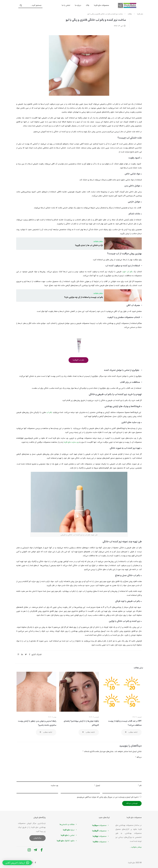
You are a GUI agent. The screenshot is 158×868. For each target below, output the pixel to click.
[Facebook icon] (35, 863)
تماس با (69, 835)
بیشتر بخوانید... (136, 847)
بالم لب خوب (127, 272)
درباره (70, 830)
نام (140, 786)
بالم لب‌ (49, 412)
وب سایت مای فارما (71, 442)
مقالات (130, 14)
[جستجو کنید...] (30, 6)
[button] (17, 863)
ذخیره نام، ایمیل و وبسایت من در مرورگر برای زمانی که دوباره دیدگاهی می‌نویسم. (108, 797)
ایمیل (97, 786)
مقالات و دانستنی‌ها (69, 824)
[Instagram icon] (32, 863)
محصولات (101, 825)
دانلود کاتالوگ (67, 841)
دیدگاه (138, 757)
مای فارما (140, 14)
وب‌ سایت (54, 786)
